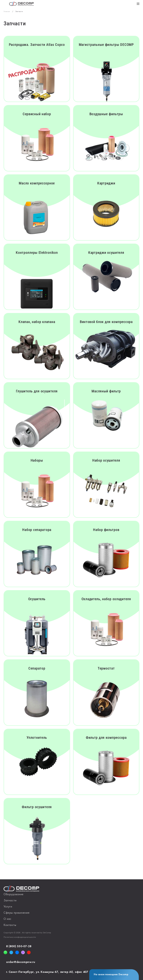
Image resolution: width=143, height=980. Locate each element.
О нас (8, 919)
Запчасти (10, 901)
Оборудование (14, 894)
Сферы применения (17, 913)
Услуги (8, 907)
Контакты (10, 925)
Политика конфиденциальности (20, 937)
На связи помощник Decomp (111, 975)
